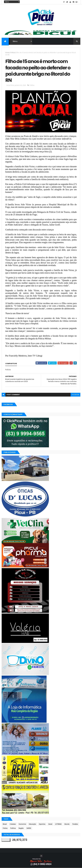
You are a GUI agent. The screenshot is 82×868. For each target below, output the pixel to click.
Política (13, 828)
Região (21, 828)
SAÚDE (29, 828)
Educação (32, 824)
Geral (50, 824)
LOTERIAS (58, 824)
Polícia (13, 53)
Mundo (67, 824)
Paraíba (75, 824)
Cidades (13, 824)
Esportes (42, 824)
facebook (75, 395)
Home (7, 53)
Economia (22, 824)
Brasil (5, 824)
